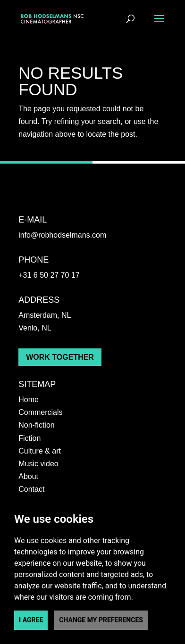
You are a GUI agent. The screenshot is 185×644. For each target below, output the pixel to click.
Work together (60, 357)
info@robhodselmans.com (62, 235)
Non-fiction (36, 425)
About (28, 476)
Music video (38, 464)
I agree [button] (31, 620)
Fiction (29, 438)
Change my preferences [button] (101, 620)
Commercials (40, 412)
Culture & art (40, 451)
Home (29, 400)
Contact (31, 489)
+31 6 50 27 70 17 (49, 275)
